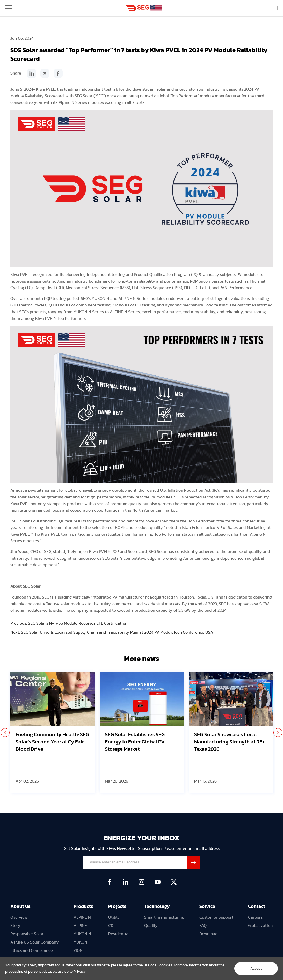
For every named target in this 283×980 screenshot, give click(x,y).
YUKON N (82, 934)
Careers (255, 917)
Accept (256, 969)
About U (19, 907)
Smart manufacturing (164, 917)
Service (207, 907)
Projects (117, 907)
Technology (157, 907)
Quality (151, 926)
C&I (111, 926)
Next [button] (278, 733)
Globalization (260, 926)
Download (208, 934)
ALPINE (80, 926)
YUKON (80, 942)
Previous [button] (5, 733)
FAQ (203, 926)
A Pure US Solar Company (35, 942)
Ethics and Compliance (32, 950)
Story (15, 926)
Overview (19, 917)
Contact (257, 907)
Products (83, 907)
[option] (52, 732)
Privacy (80, 972)
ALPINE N (82, 917)
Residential (119, 934)
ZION (78, 950)
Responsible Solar (27, 934)
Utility (114, 917)
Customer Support (216, 917)
